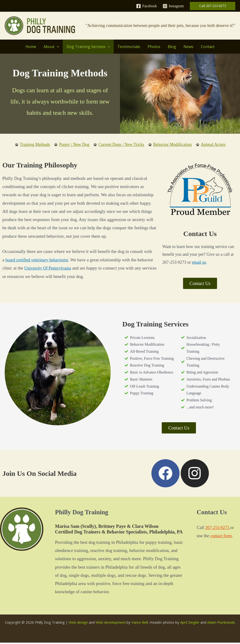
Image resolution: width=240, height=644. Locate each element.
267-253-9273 (218, 529)
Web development (111, 624)
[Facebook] (147, 6)
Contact (208, 47)
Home (31, 47)
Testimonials (129, 47)
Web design (78, 624)
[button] (213, 6)
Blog (172, 47)
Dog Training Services (88, 47)
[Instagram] (173, 6)
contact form (222, 537)
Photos (154, 47)
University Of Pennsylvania (49, 268)
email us (199, 263)
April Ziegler (190, 624)
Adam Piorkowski (221, 624)
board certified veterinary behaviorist (38, 260)
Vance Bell (140, 624)
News (188, 47)
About (51, 47)
